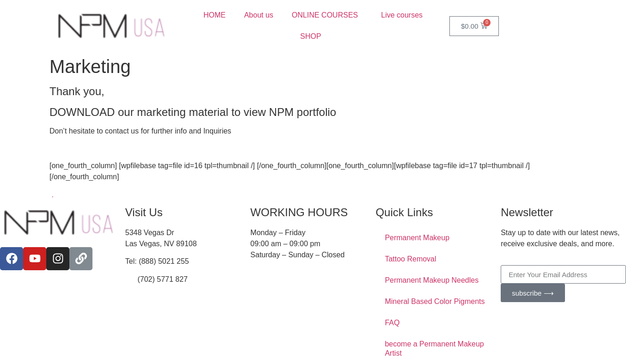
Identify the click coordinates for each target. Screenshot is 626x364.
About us (259, 15)
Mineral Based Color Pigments (435, 301)
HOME (215, 15)
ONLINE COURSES (327, 15)
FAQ (392, 323)
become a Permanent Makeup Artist (434, 349)
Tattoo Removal (410, 259)
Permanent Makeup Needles (432, 280)
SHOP (313, 36)
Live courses (402, 15)
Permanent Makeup (417, 238)
